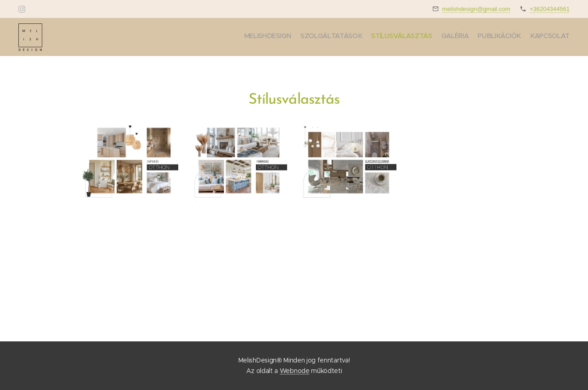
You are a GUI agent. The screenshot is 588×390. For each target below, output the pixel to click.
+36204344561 (550, 9)
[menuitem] (525, 37)
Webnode (295, 371)
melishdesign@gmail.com (476, 9)
